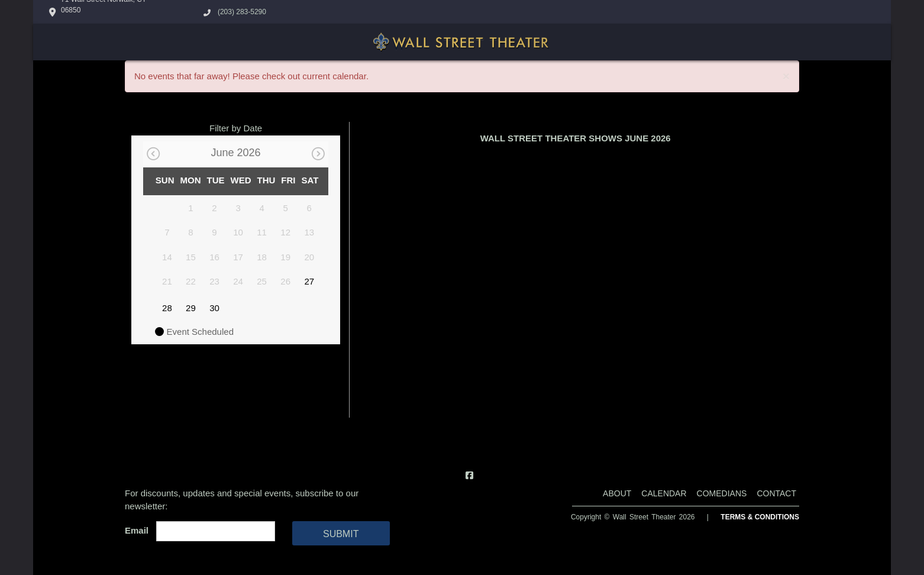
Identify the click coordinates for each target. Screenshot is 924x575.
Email (139, 530)
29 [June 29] (191, 308)
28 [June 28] (167, 308)
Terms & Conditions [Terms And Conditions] (760, 517)
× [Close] (786, 76)
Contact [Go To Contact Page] (776, 493)
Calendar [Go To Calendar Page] (664, 493)
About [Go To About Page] (617, 493)
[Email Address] (216, 531)
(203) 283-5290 (242, 12)
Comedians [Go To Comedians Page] (722, 493)
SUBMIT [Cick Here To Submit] (341, 534)
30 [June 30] (214, 308)
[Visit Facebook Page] (469, 475)
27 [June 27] (309, 281)
